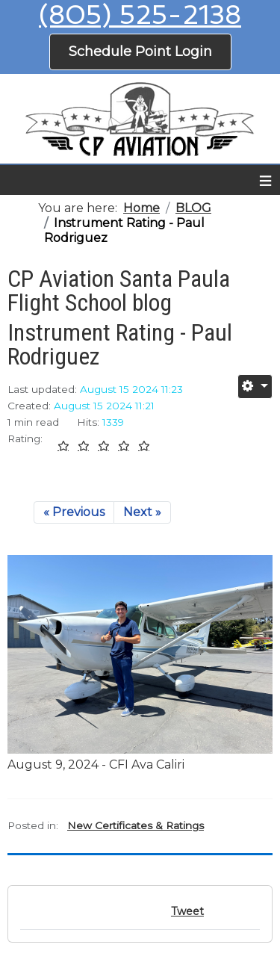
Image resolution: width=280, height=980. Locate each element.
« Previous (74, 512)
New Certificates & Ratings (136, 825)
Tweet (187, 911)
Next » (142, 512)
